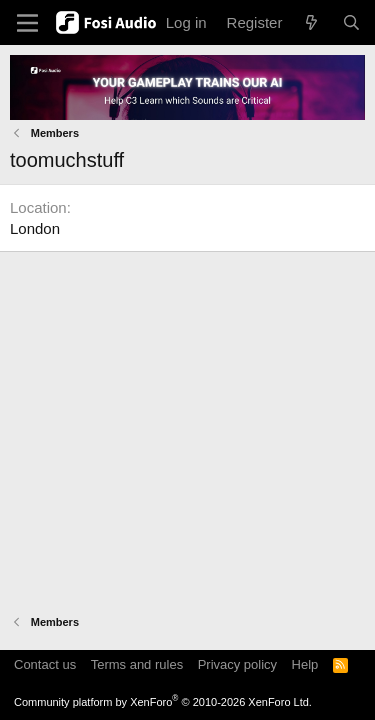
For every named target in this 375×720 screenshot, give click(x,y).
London (35, 228)
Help (305, 664)
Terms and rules (137, 664)
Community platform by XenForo (163, 702)
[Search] (351, 22)
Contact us (45, 664)
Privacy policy (237, 664)
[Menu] (27, 23)
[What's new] (311, 22)
